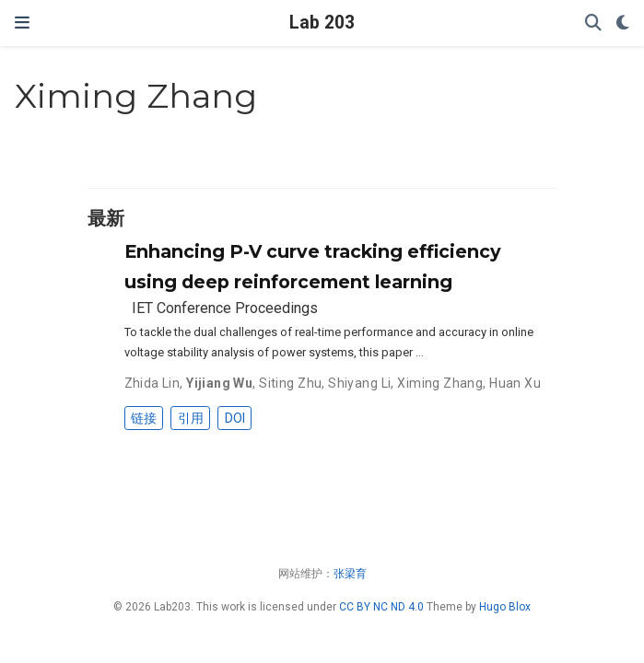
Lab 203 (322, 23)
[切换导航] (22, 23)
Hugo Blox (505, 607)
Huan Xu (515, 383)
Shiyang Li (359, 383)
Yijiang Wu (219, 383)
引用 (191, 418)
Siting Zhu (290, 383)
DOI (235, 418)
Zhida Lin (152, 383)
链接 (144, 418)
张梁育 (350, 574)
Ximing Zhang (440, 383)
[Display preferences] (623, 23)
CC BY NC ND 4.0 (381, 607)
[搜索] (593, 23)
